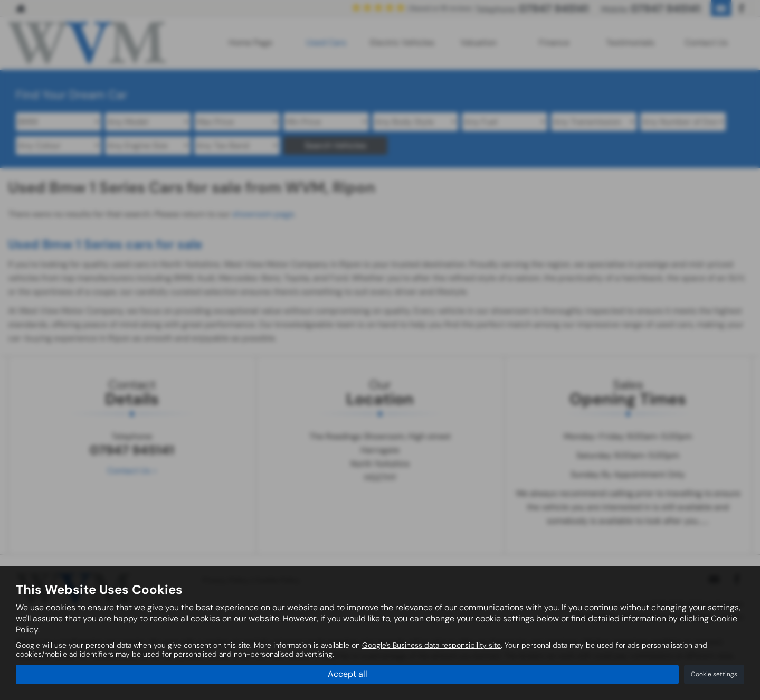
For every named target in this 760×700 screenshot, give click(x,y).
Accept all (348, 674)
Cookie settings (714, 674)
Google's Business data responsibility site (431, 645)
